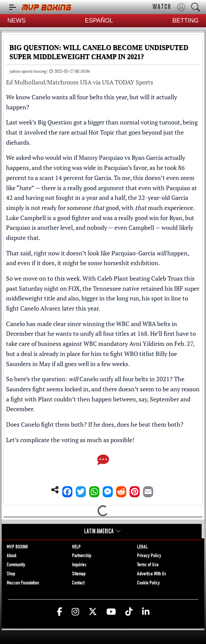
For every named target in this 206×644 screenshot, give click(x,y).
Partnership (82, 556)
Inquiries (79, 565)
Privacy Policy (149, 556)
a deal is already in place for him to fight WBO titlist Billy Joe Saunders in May (92, 359)
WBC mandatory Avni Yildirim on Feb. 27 (138, 344)
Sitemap (79, 574)
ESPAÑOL (99, 21)
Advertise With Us (152, 574)
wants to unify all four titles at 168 (101, 333)
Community (16, 565)
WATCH (162, 7)
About (11, 556)
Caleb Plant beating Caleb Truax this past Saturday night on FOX (100, 283)
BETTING (185, 21)
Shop (11, 574)
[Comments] (103, 460)
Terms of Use (148, 565)
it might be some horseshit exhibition (108, 263)
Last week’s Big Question (39, 122)
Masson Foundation (23, 583)
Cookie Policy (148, 583)
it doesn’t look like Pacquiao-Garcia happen (124, 253)
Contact (78, 583)
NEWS (16, 21)
